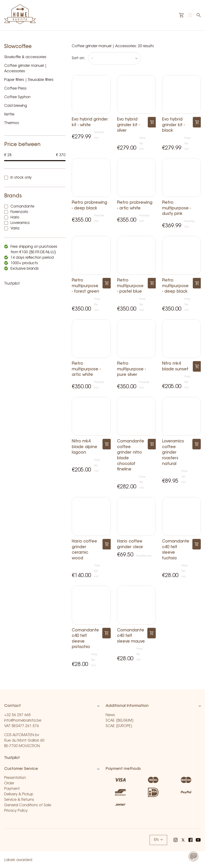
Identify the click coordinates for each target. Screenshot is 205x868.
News (110, 715)
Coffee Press (15, 89)
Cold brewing (16, 106)
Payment (12, 789)
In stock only (21, 178)
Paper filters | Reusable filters (29, 80)
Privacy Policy (16, 811)
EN (158, 840)
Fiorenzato (19, 212)
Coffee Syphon (17, 97)
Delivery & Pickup (19, 794)
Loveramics (20, 223)
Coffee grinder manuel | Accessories (25, 69)
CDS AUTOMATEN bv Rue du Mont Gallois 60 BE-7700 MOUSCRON (24, 741)
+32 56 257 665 (17, 715)
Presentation (15, 778)
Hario (15, 218)
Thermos (12, 123)
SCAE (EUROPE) (119, 726)
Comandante (22, 207)
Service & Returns (19, 800)
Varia (15, 228)
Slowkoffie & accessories (25, 57)
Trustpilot (12, 284)
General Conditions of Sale (28, 805)
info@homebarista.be (23, 721)
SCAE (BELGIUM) (120, 721)
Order (9, 783)
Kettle (9, 115)
